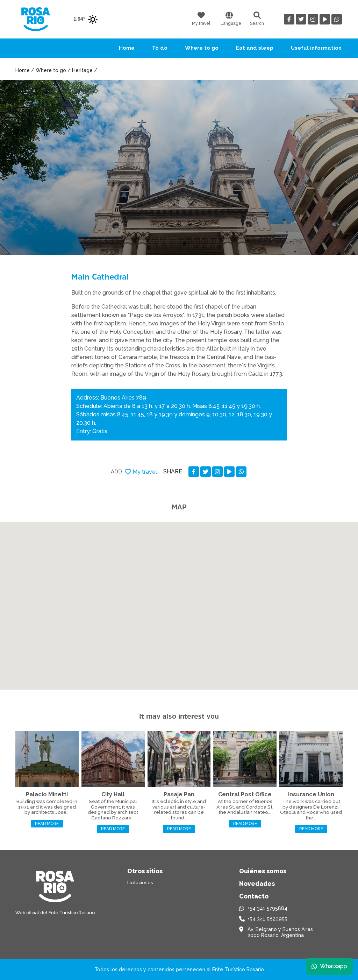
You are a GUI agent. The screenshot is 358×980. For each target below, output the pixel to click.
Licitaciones (140, 883)
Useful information (316, 48)
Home (127, 48)
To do (160, 48)
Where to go (202, 48)
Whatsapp (329, 966)
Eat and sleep (255, 48)
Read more (47, 824)
